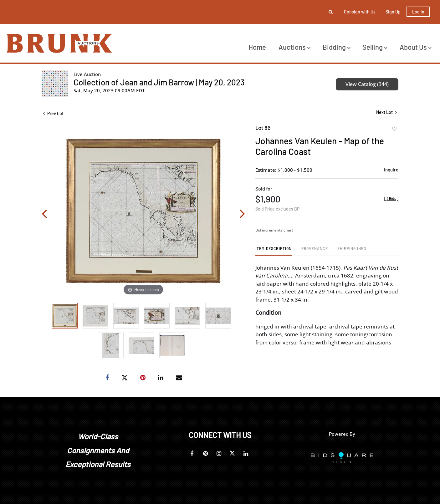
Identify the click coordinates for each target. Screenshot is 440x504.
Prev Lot (53, 113)
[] (391, 198)
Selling (375, 47)
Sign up (393, 12)
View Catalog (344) (367, 84)
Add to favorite (395, 129)
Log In (418, 12)
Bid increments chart (274, 230)
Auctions (294, 47)
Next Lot (386, 112)
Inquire (391, 170)
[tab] (274, 251)
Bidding (336, 47)
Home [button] (257, 47)
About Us (415, 47)
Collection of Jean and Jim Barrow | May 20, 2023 (159, 82)
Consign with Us (360, 12)
